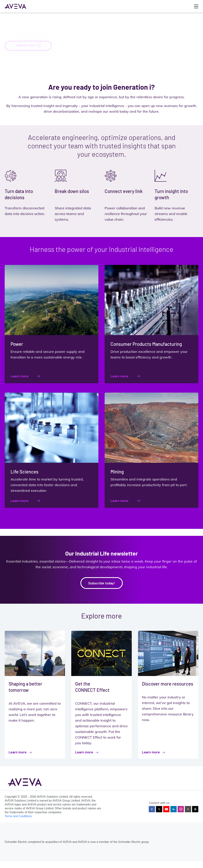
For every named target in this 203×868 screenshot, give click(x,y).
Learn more (20, 376)
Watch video (28, 46)
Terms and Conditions (18, 816)
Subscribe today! (102, 583)
